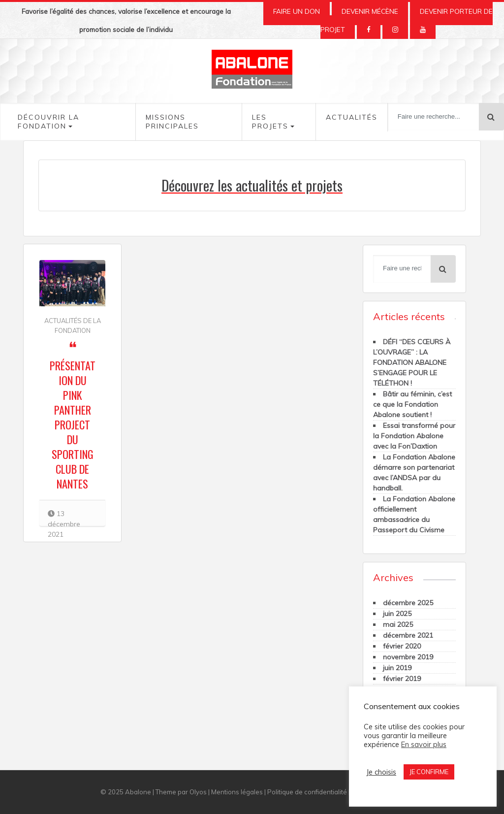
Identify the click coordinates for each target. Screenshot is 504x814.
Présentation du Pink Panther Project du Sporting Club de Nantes (73, 424)
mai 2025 (398, 624)
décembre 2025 (408, 603)
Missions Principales (172, 122)
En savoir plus (424, 744)
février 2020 (402, 646)
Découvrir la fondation (48, 122)
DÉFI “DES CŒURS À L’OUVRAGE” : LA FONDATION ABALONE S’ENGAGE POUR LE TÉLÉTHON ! (412, 362)
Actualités (352, 117)
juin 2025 (397, 614)
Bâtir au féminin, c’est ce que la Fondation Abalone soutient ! (412, 404)
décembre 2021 (408, 635)
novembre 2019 (408, 657)
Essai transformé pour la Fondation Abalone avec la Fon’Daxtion (414, 436)
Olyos (198, 792)
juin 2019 (397, 668)
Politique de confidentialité (307, 792)
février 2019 (402, 679)
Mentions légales (237, 792)
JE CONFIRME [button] (429, 772)
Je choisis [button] (381, 772)
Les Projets (270, 122)
